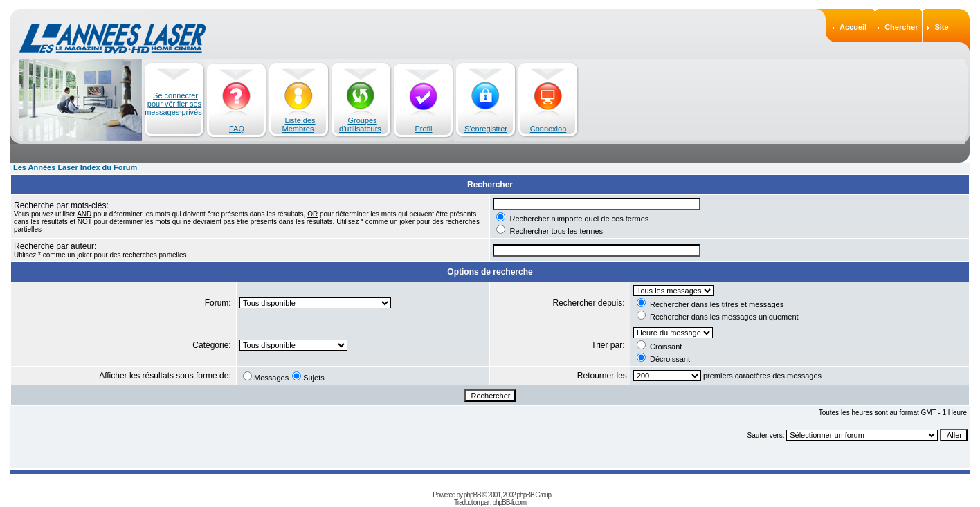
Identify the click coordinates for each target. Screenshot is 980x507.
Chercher (901, 27)
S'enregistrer (486, 129)
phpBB (472, 486)
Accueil (853, 27)
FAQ (237, 129)
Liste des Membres (299, 125)
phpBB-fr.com (509, 494)
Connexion (548, 129)
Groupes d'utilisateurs (360, 125)
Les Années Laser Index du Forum (75, 167)
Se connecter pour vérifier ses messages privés (173, 104)
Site (941, 27)
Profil (423, 129)
